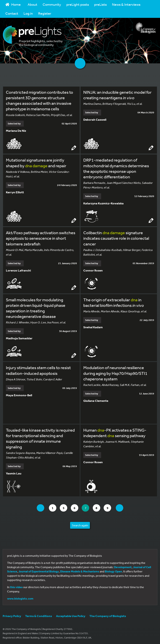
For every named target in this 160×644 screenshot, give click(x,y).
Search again (80, 525)
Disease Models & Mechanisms (80, 571)
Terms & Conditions (39, 616)
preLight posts (78, 4)
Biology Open (113, 571)
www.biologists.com (20, 598)
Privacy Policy (12, 616)
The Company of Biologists (108, 616)
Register (45, 13)
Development (123, 567)
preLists (100, 4)
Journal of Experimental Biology (39, 571)
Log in (28, 13)
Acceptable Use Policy (71, 616)
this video (16, 587)
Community (52, 4)
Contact (12, 13)
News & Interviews (126, 4)
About (32, 4)
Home (13, 4)
